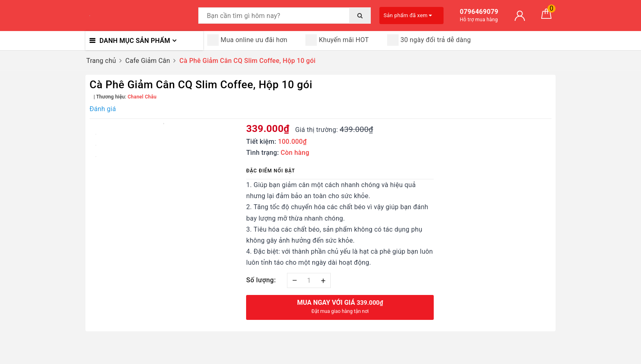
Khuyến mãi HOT (337, 40)
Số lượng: (261, 280)
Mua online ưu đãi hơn (247, 40)
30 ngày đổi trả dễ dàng (429, 40)
